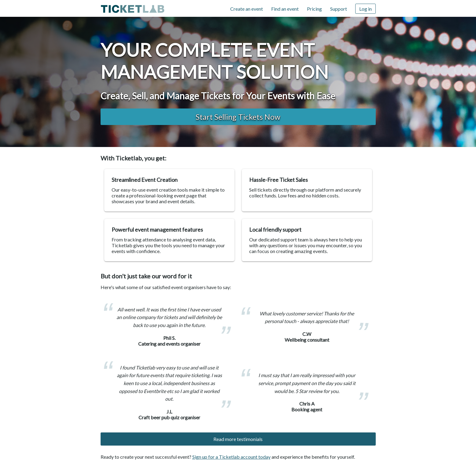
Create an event (247, 9)
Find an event (285, 9)
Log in (365, 9)
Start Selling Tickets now (238, 117)
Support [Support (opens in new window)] (339, 9)
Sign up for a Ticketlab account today (231, 457)
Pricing (314, 9)
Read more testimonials (238, 439)
